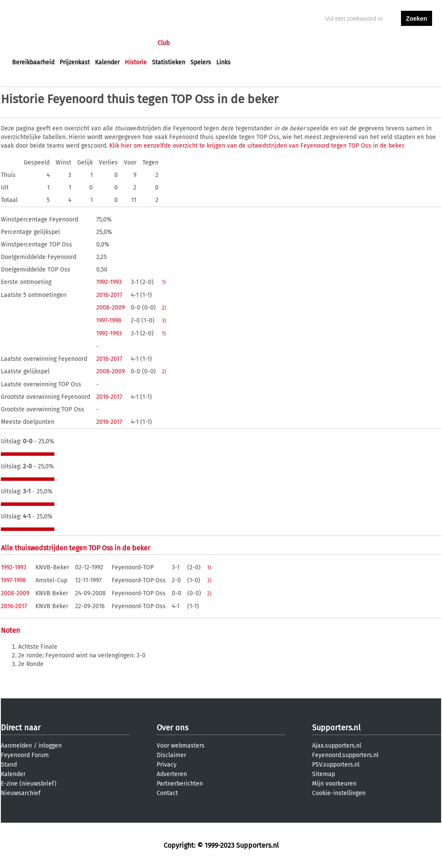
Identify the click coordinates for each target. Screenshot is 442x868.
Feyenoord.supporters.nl (345, 755)
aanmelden (417, 43)
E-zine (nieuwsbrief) (29, 784)
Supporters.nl (336, 728)
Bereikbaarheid (33, 62)
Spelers (201, 62)
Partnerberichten (180, 784)
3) (164, 321)
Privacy (167, 765)
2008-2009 (110, 308)
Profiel (190, 43)
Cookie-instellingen (339, 793)
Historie (136, 62)
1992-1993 (109, 282)
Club (164, 43)
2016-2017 (109, 295)
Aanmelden (16, 746)
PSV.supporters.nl (336, 765)
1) (164, 282)
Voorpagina (28, 43)
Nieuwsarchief (21, 793)
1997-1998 (109, 320)
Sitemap (324, 774)
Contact (167, 793)
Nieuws (65, 43)
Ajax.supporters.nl (337, 746)
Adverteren (172, 774)
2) (164, 308)
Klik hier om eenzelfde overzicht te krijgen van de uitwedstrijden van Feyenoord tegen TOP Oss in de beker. (257, 146)
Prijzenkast (75, 62)
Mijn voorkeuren (334, 784)
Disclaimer (171, 755)
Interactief (132, 43)
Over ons (172, 728)
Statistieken (169, 62)
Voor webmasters (181, 746)
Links (223, 62)
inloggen (383, 43)
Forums (96, 43)
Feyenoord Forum (25, 755)
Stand (9, 765)
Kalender (107, 62)
